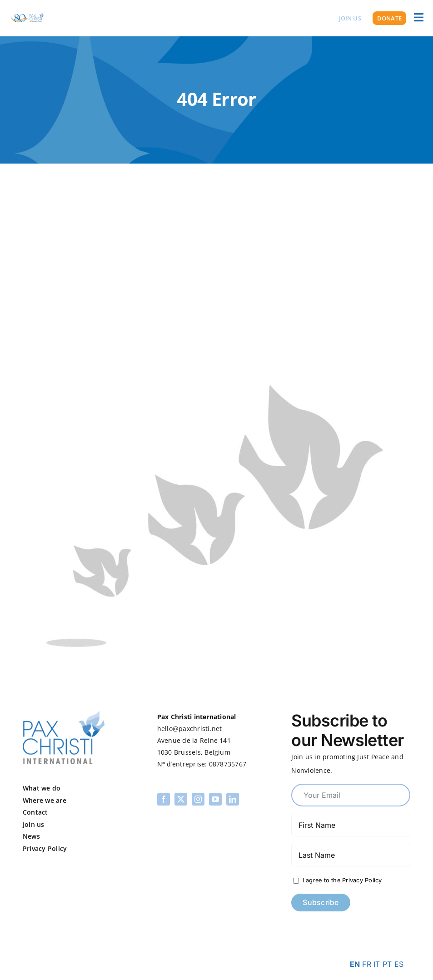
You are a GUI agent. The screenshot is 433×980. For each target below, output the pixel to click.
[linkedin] (233, 799)
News (31, 836)
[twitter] (181, 799)
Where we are (45, 800)
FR (366, 964)
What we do (42, 788)
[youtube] (215, 799)
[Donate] (389, 18)
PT (387, 964)
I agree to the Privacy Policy (341, 880)
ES (399, 964)
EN (355, 964)
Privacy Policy (45, 848)
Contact (35, 812)
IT (377, 964)
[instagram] (198, 799)
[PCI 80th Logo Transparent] (27, 13)
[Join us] (350, 18)
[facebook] (164, 799)
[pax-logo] (64, 715)
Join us (34, 824)
